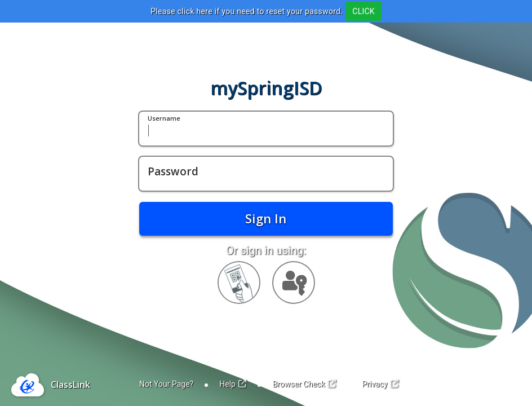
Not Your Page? (166, 384)
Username (164, 119)
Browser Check (304, 384)
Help (233, 384)
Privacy (380, 384)
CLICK (363, 11)
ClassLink (70, 385)
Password (173, 172)
